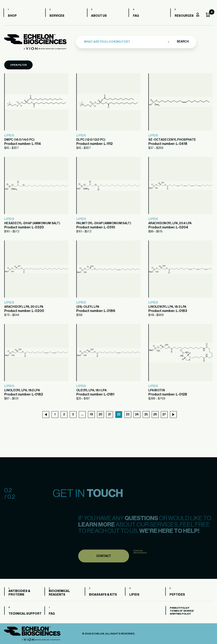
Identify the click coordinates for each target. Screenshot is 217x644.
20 (100, 415)
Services (58, 16)
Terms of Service (182, 611)
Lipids (9, 136)
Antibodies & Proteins (19, 593)
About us (100, 16)
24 (137, 415)
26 (155, 415)
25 (146, 415)
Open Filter (18, 65)
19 (91, 415)
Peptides (177, 595)
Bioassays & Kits (103, 595)
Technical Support (25, 614)
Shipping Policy (180, 614)
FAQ (137, 16)
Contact (104, 567)
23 (128, 415)
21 (110, 415)
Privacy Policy (179, 608)
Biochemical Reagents (59, 593)
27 (164, 415)
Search (183, 42)
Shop (13, 16)
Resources (185, 16)
